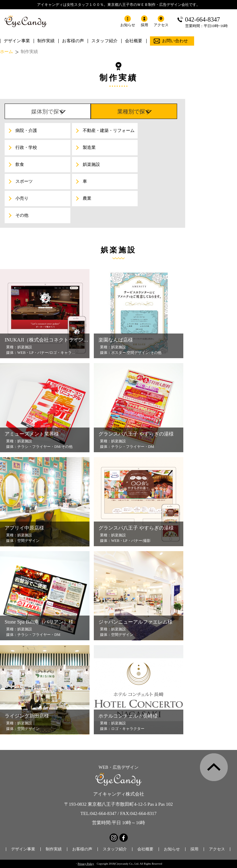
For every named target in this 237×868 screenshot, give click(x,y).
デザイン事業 (17, 41)
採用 (194, 849)
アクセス (217, 849)
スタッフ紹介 (104, 41)
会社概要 (134, 41)
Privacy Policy (86, 864)
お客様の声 (73, 41)
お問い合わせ (175, 41)
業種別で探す (134, 112)
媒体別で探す (48, 112)
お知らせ (172, 849)
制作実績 (46, 41)
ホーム (6, 52)
